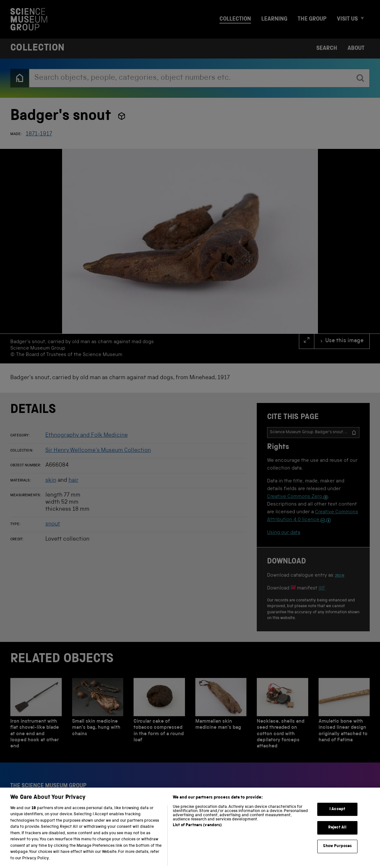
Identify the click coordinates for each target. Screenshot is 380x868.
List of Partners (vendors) (197, 835)
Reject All (337, 837)
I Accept (337, 819)
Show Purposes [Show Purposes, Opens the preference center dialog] (338, 856)
